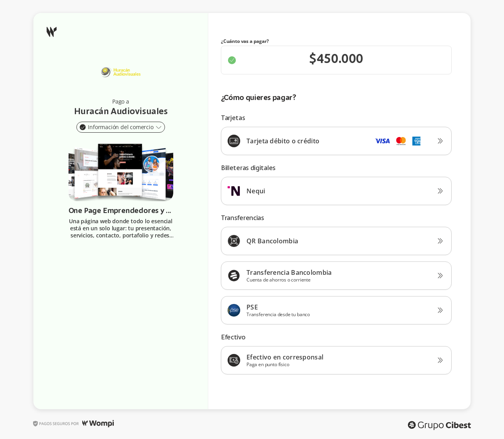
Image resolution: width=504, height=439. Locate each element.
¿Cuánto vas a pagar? (245, 41)
